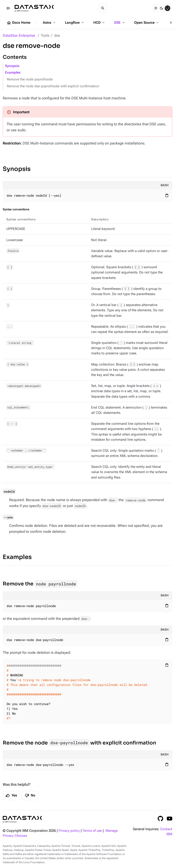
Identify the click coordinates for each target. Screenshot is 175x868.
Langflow (75, 23)
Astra (50, 23)
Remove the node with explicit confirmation (79, 743)
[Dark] (162, 8)
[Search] (103, 8)
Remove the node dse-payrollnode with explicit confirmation (53, 86)
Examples (13, 73)
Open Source (147, 23)
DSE (120, 23)
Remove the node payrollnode (30, 79)
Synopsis (12, 66)
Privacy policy (69, 831)
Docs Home (18, 23)
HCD (99, 23)
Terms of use (92, 831)
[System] (167, 8)
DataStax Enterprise (19, 35)
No (30, 796)
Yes (11, 796)
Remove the (40, 584)
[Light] (156, 8)
